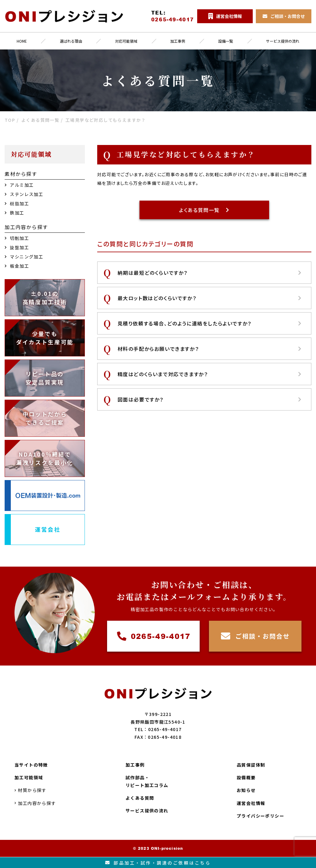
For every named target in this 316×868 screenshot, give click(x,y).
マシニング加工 (24, 257)
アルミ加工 (19, 185)
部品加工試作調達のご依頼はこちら (158, 863)
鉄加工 (15, 213)
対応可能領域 (126, 41)
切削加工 (17, 238)
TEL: (173, 16)
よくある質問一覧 (204, 210)
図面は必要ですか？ (210, 399)
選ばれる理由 (71, 41)
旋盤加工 (17, 247)
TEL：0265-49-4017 (158, 729)
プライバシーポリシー (260, 816)
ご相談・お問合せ (255, 636)
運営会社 (48, 529)
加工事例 (178, 41)
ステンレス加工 (24, 194)
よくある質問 (140, 798)
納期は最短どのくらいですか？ (210, 273)
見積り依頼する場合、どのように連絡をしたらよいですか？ (210, 323)
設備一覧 (226, 41)
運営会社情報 (251, 803)
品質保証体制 (251, 765)
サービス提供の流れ (147, 811)
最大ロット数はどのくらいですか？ (210, 298)
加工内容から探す (35, 803)
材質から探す (31, 790)
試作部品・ (147, 782)
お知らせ (246, 790)
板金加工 (17, 266)
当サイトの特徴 (31, 765)
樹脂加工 (17, 203)
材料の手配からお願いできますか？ (210, 349)
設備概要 (246, 777)
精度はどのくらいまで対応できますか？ (210, 374)
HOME (22, 41)
